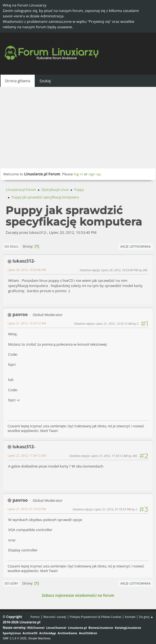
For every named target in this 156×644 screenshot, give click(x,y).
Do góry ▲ (146, 617)
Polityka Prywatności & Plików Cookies (96, 617)
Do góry (11, 583)
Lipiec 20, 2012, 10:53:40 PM (27, 270)
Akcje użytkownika (136, 246)
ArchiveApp (48, 633)
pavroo (20, 314)
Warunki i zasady (55, 617)
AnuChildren (88, 633)
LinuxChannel (56, 628)
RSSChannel (36, 628)
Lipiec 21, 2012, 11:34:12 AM (27, 455)
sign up (95, 174)
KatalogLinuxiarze (128, 628)
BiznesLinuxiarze (101, 628)
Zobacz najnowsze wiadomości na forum (78, 595)
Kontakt (130, 617)
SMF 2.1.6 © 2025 (15, 638)
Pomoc (35, 617)
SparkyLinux (12, 633)
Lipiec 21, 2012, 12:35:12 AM (27, 323)
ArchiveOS (30, 633)
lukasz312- (24, 261)
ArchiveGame (68, 633)
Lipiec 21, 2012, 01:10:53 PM (27, 509)
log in (78, 174)
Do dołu (12, 246)
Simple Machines (39, 638)
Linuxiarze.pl (77, 628)
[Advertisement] (78, 128)
